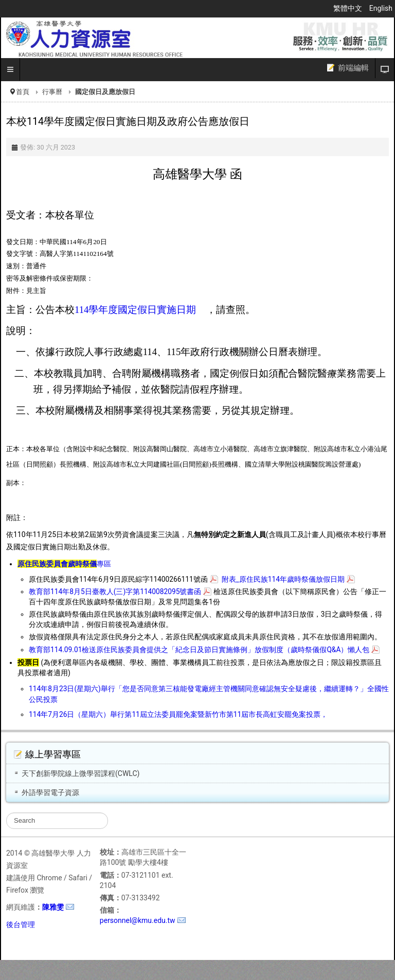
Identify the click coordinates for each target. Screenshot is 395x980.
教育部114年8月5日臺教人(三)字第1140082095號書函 (115, 591)
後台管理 (21, 924)
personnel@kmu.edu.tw (138, 920)
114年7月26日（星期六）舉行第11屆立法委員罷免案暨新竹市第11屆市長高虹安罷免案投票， (178, 714)
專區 (64, 564)
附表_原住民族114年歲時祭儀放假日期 (283, 579)
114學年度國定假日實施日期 (135, 310)
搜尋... (6, 813)
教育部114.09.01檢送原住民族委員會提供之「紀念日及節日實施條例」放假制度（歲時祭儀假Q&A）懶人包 (199, 650)
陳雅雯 (53, 907)
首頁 (23, 92)
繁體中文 (348, 8)
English (381, 8)
